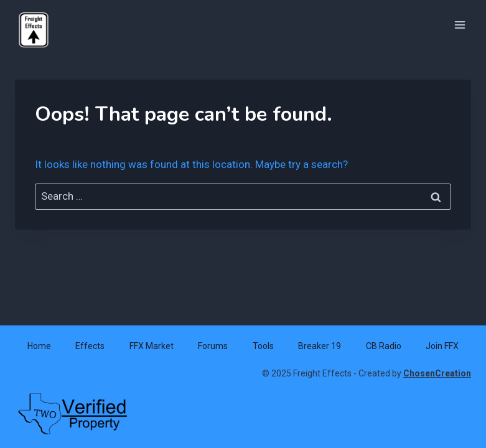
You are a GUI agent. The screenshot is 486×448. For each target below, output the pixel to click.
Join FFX (442, 346)
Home (39, 346)
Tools (263, 346)
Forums (213, 346)
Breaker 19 (320, 346)
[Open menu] (460, 25)
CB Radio (384, 346)
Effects (90, 346)
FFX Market (152, 346)
